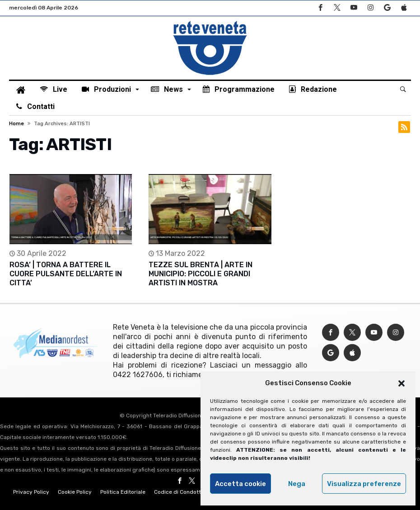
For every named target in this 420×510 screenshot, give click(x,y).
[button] (401, 383)
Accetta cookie (240, 484)
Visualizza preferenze (364, 484)
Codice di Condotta (179, 492)
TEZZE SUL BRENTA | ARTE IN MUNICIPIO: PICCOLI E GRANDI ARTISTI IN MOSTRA (201, 274)
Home (16, 124)
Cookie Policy (75, 492)
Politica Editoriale (123, 492)
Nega (297, 484)
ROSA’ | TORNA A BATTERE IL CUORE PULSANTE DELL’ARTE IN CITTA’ (66, 274)
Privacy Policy (31, 492)
